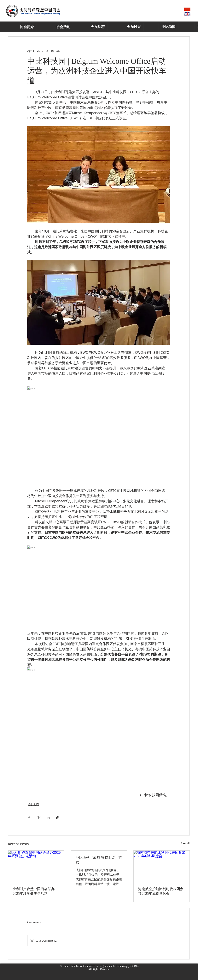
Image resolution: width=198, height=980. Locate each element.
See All (185, 843)
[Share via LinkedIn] (48, 817)
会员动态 (33, 804)
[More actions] (168, 51)
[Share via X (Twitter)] (39, 817)
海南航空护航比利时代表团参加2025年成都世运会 (161, 891)
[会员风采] (134, 27)
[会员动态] (98, 27)
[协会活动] (63, 27)
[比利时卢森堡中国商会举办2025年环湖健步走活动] (36, 866)
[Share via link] (58, 817)
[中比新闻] (169, 27)
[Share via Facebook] (29, 817)
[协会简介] (27, 27)
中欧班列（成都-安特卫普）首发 (99, 860)
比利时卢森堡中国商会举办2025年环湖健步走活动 (34, 891)
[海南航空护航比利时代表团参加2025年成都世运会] (162, 866)
